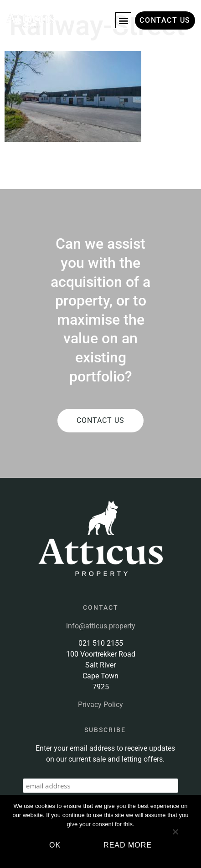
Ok (55, 845)
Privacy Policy (100, 705)
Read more (128, 845)
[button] (123, 20)
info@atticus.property (101, 626)
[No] (175, 835)
